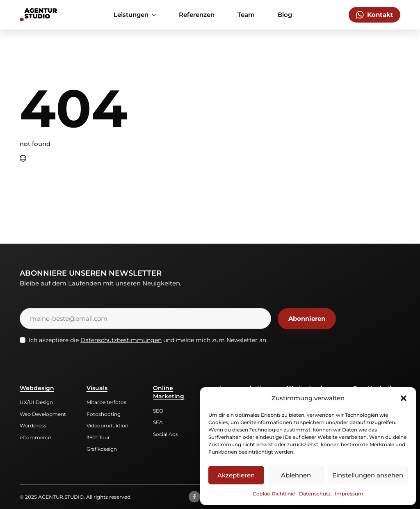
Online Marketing (169, 392)
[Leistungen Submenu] (155, 15)
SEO (158, 411)
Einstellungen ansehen (368, 475)
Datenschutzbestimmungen (121, 340)
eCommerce (35, 437)
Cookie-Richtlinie (274, 494)
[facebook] (194, 497)
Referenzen (197, 15)
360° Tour (98, 437)
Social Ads (165, 434)
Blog (285, 15)
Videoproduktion (107, 426)
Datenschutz (315, 494)
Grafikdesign (102, 449)
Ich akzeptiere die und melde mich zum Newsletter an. (148, 340)
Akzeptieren (236, 475)
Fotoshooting (104, 414)
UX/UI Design (36, 402)
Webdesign (37, 388)
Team (246, 15)
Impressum (349, 494)
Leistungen (131, 15)
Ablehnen (296, 475)
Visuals (97, 388)
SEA (158, 422)
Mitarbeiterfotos (106, 402)
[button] (404, 398)
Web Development (43, 414)
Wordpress (33, 426)
